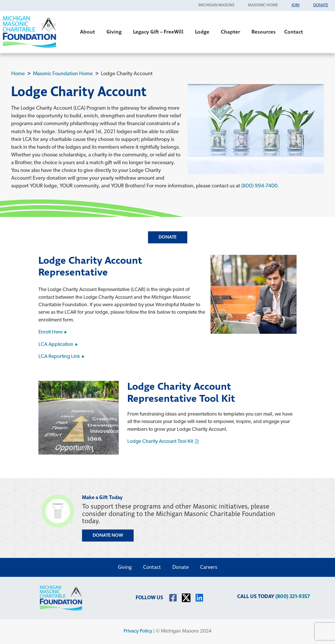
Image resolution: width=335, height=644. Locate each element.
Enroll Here (50, 332)
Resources (264, 32)
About (89, 32)
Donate (168, 237)
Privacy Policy (138, 631)
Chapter (232, 32)
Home (18, 74)
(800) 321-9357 (293, 597)
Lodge (204, 32)
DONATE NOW (108, 536)
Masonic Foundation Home (63, 74)
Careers (209, 567)
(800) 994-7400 (259, 186)
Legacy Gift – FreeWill (160, 32)
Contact (295, 32)
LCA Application (56, 345)
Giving (115, 32)
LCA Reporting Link (59, 357)
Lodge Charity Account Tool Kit (160, 442)
